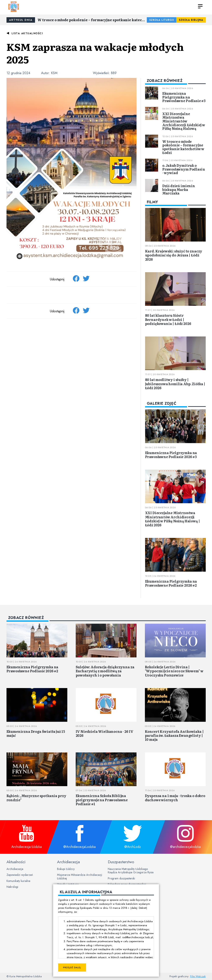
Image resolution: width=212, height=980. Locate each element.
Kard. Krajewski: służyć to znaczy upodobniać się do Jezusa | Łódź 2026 (174, 255)
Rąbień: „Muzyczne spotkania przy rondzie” (36, 798)
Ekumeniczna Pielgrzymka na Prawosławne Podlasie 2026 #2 (171, 583)
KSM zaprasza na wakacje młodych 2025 (95, 53)
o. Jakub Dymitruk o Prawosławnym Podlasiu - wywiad (184, 169)
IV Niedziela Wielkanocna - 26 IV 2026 (105, 733)
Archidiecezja (15, 869)
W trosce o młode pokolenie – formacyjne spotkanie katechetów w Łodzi (92, 20)
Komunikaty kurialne (18, 881)
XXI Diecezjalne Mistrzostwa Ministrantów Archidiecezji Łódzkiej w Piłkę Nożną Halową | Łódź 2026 (173, 519)
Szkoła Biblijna (191, 20)
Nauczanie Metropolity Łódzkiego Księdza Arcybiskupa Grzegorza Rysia (131, 871)
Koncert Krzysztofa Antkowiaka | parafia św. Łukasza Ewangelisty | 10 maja (174, 735)
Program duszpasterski (121, 878)
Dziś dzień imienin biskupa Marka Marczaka (179, 189)
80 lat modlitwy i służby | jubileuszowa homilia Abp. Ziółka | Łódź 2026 (175, 384)
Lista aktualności (27, 33)
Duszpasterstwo (121, 862)
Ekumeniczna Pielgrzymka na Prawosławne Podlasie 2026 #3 (171, 455)
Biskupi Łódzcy (66, 869)
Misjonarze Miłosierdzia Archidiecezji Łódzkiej (80, 876)
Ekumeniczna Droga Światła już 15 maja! (36, 733)
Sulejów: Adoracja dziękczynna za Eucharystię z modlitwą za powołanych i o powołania (105, 671)
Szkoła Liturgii (162, 20)
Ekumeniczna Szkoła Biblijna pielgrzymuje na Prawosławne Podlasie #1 (102, 800)
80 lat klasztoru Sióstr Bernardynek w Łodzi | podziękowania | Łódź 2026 (168, 319)
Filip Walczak (198, 976)
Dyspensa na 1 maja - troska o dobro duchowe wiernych (175, 798)
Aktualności (16, 862)
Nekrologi (12, 887)
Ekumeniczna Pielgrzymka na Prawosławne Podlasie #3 (184, 97)
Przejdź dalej (72, 968)
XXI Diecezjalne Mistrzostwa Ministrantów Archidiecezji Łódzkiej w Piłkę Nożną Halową (184, 121)
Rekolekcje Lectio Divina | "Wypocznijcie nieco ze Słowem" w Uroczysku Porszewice (174, 671)
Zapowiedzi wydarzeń (20, 875)
